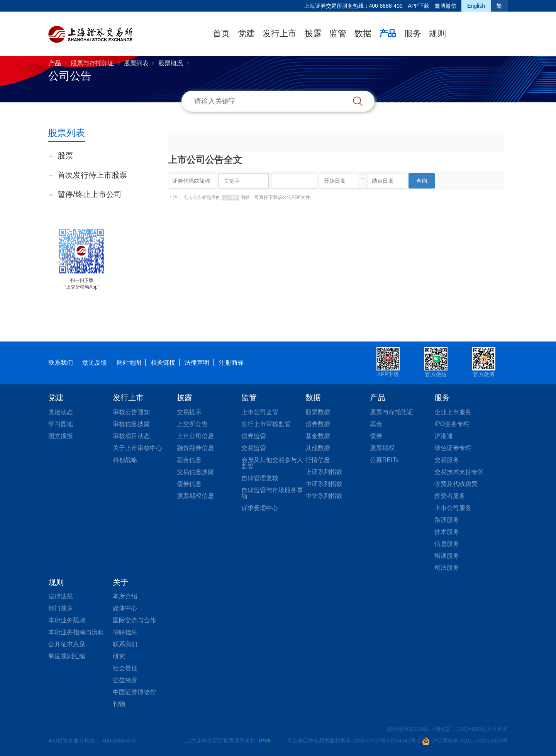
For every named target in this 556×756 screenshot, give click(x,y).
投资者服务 (450, 496)
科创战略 (125, 460)
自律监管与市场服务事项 (272, 493)
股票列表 (136, 63)
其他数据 (318, 448)
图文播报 (61, 436)
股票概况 (171, 63)
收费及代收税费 (456, 484)
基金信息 (189, 460)
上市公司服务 (453, 508)
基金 (376, 424)
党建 (246, 33)
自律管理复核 (260, 478)
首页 (221, 33)
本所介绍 (125, 596)
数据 (363, 33)
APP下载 (419, 6)
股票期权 (382, 448)
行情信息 (318, 460)
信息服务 (447, 544)
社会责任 (125, 668)
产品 (388, 33)
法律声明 (197, 363)
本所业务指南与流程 (76, 632)
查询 (422, 181)
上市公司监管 (260, 412)
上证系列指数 (324, 472)
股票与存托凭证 (92, 63)
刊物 (119, 704)
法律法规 (61, 596)
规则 (437, 33)
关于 (120, 582)
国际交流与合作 (134, 620)
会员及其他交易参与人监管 (272, 463)
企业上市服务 (453, 412)
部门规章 (61, 608)
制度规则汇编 (67, 656)
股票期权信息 (195, 496)
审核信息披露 (131, 424)
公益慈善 (125, 680)
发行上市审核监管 (266, 424)
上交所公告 (192, 424)
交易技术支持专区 (459, 472)
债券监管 (254, 436)
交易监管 (254, 448)
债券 (376, 436)
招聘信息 (125, 632)
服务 (413, 33)
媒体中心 (125, 608)
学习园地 (61, 424)
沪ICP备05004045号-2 (393, 741)
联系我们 (61, 363)
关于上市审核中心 (137, 448)
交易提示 (189, 412)
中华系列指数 (324, 496)
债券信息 (189, 484)
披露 (313, 33)
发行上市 (280, 33)
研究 (119, 656)
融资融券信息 (195, 448)
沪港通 (444, 436)
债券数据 (318, 424)
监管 (338, 33)
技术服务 (447, 532)
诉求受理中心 (260, 508)
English (476, 6)
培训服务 (447, 556)
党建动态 (61, 412)
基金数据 (318, 436)
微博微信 (446, 6)
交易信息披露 (195, 472)
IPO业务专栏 (452, 424)
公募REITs (384, 460)
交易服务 (447, 460)
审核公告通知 (131, 412)
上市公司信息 (195, 436)
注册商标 (231, 363)
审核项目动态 (131, 436)
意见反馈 (95, 363)
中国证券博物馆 (134, 692)
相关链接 (163, 363)
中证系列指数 (324, 484)
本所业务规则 (67, 620)
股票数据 (318, 412)
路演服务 (447, 520)
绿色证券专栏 (453, 448)
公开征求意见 (67, 644)
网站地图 (129, 363)
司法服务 (447, 568)
